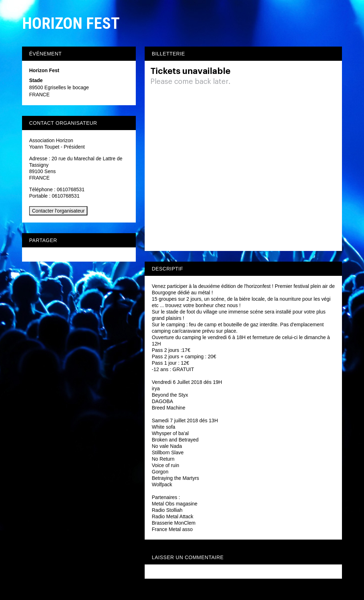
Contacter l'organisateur (58, 211)
